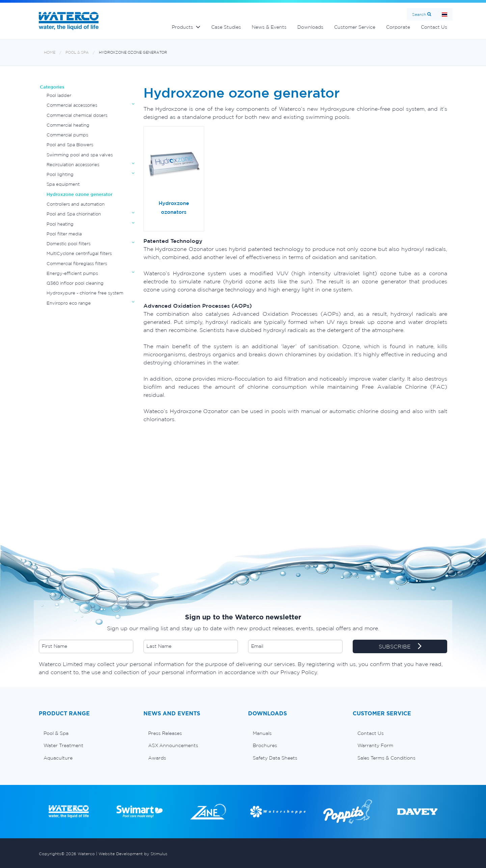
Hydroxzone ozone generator (133, 53)
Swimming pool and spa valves (80, 155)
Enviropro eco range (69, 303)
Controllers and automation (76, 204)
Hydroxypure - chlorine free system (85, 293)
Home (50, 53)
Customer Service (355, 27)
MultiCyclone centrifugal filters (79, 253)
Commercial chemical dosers (77, 115)
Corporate (398, 27)
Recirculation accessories (73, 165)
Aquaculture (58, 758)
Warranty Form (375, 745)
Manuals (262, 733)
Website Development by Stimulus (133, 854)
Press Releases (165, 733)
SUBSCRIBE (400, 647)
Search (419, 14)
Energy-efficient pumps (72, 273)
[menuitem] (86, 733)
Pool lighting (60, 174)
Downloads (310, 27)
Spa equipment (63, 184)
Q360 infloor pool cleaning (75, 283)
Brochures (265, 745)
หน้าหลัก (444, 14)
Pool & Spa (77, 53)
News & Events (269, 27)
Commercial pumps (67, 135)
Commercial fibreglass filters (77, 264)
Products (182, 27)
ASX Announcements (173, 745)
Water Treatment (63, 745)
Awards (157, 758)
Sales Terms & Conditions (386, 758)
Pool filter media (64, 234)
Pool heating (60, 224)
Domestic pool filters (69, 244)
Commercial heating (68, 125)
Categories (52, 87)
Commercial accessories (72, 105)
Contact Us (434, 27)
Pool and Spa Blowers (70, 145)
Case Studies (226, 27)
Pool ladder (59, 95)
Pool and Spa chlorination (74, 214)
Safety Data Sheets (275, 758)
